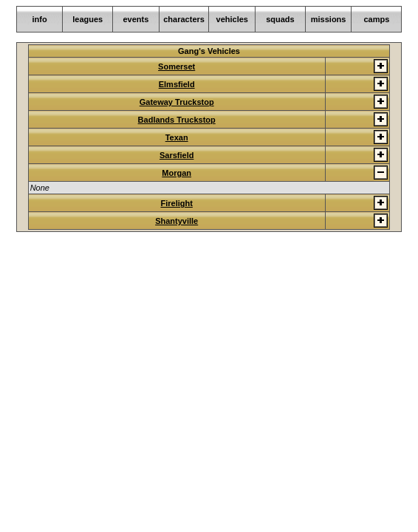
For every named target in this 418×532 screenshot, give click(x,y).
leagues (88, 19)
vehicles (232, 19)
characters (184, 19)
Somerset (177, 66)
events (136, 19)
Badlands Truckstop (177, 120)
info (39, 19)
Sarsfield (177, 155)
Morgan (177, 173)
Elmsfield (177, 84)
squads (280, 19)
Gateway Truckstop (177, 102)
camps (376, 19)
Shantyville (177, 221)
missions (329, 19)
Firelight (176, 203)
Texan (177, 137)
